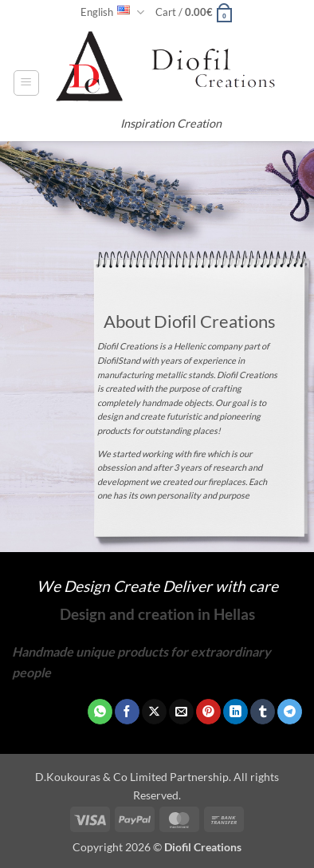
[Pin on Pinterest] (208, 712)
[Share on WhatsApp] (100, 712)
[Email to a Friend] (181, 712)
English (112, 12)
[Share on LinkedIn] (235, 712)
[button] (194, 12)
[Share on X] (154, 712)
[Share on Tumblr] (263, 712)
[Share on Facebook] (127, 712)
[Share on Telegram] (290, 712)
